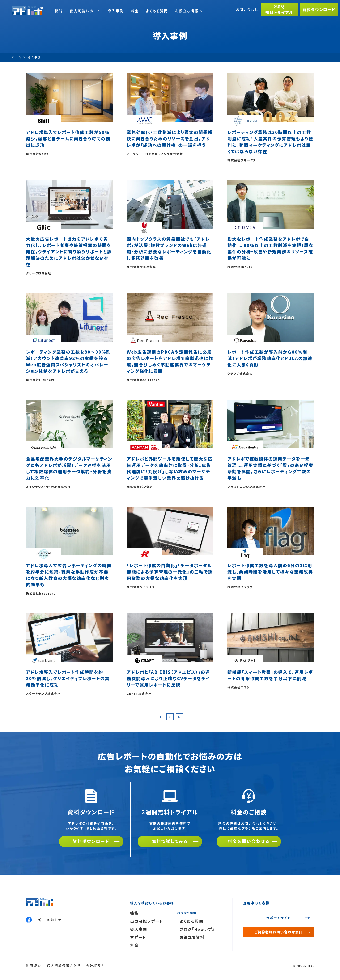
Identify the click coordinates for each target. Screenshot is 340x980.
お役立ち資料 (192, 937)
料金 (135, 11)
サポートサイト (279, 918)
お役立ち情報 (189, 11)
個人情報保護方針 (62, 966)
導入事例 (116, 11)
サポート (138, 937)
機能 (59, 11)
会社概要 (93, 966)
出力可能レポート (85, 11)
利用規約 (34, 966)
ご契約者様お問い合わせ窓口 (279, 932)
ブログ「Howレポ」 (197, 929)
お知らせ (54, 920)
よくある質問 (157, 11)
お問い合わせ (247, 9)
